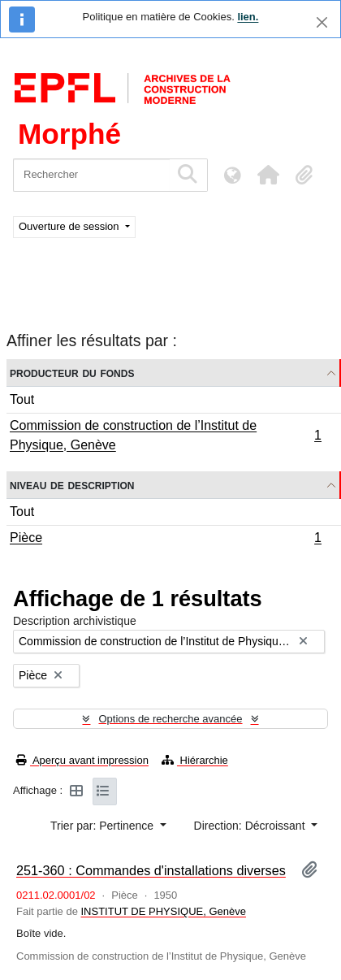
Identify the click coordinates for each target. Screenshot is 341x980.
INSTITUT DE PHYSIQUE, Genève (164, 911)
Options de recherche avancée (170, 719)
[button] (268, 175)
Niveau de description (72, 485)
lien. (248, 17)
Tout (22, 399)
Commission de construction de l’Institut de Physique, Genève (165, 435)
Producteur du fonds (72, 373)
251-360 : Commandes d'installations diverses (151, 870)
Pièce (165, 540)
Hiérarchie (195, 760)
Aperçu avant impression (82, 760)
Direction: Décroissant (251, 826)
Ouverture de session (70, 226)
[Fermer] (322, 22)
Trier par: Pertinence (104, 826)
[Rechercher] (91, 175)
